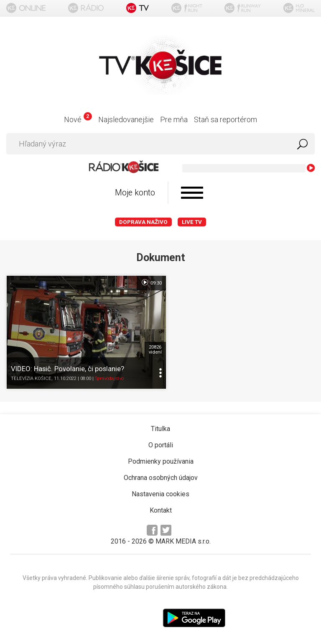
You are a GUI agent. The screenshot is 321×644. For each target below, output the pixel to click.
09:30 (146, 282)
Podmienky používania (161, 457)
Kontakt (161, 506)
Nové (78, 119)
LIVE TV (192, 222)
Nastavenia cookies (160, 490)
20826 (149, 346)
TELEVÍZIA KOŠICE (31, 375)
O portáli (161, 441)
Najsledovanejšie (126, 119)
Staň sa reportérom (225, 119)
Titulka (160, 425)
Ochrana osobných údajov (161, 473)
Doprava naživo (143, 222)
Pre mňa (174, 119)
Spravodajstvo (109, 375)
